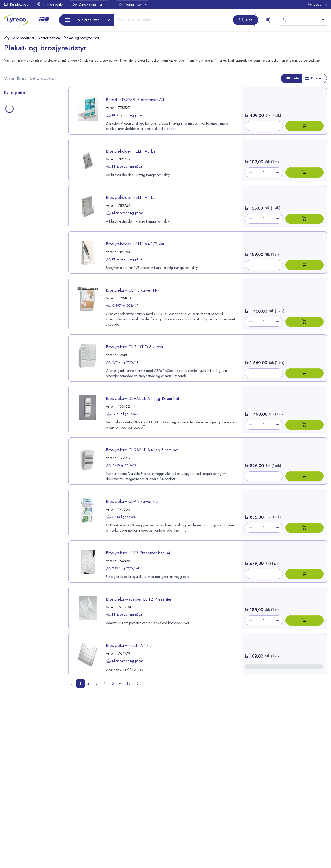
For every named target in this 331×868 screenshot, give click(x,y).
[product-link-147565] (155, 513)
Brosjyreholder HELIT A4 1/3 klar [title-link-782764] (135, 244)
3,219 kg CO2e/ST (122, 362)
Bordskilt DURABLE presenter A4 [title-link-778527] (135, 100)
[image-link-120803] (88, 356)
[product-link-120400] (155, 304)
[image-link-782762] (88, 160)
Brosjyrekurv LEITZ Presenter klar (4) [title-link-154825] (138, 553)
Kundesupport (17, 4)
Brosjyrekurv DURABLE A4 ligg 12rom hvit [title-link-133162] (142, 398)
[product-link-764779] (155, 654)
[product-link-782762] (155, 160)
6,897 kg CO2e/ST (122, 306)
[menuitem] (137, 683)
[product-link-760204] (155, 608)
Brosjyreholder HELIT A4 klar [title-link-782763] (131, 198)
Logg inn (317, 4)
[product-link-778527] (155, 111)
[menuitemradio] (80, 683)
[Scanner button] (267, 20)
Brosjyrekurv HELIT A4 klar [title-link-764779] (129, 646)
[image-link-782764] (88, 253)
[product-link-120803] (155, 358)
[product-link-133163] (155, 461)
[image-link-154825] (88, 562)
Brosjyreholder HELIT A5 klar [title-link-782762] (131, 151)
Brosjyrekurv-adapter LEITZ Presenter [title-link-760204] (139, 599)
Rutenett (314, 78)
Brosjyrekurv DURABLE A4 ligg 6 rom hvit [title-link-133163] (142, 450)
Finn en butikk (50, 4)
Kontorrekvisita (49, 38)
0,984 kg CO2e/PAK (123, 568)
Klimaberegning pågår (124, 115)
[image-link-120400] (88, 299)
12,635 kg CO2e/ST (123, 414)
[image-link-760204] (88, 608)
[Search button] (245, 20)
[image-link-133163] (88, 459)
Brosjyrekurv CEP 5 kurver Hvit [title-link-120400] (133, 290)
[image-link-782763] (88, 207)
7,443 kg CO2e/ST (122, 517)
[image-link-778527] (88, 109)
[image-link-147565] (88, 510)
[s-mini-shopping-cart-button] (303, 20)
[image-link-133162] (88, 407)
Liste (292, 78)
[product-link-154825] (155, 561)
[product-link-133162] (155, 410)
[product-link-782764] (155, 252)
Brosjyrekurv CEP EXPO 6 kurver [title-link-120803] (135, 347)
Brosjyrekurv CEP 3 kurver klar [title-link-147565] (132, 501)
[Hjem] (7, 38)
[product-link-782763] (155, 206)
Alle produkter (24, 38)
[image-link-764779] (88, 655)
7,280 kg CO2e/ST (122, 465)
